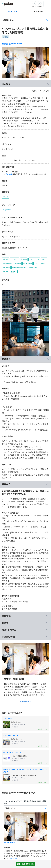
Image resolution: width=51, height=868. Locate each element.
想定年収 (9, 174)
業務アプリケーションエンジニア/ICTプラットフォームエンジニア (25, 771)
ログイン (34, 6)
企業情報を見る (25, 701)
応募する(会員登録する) (25, 864)
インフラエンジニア (11, 736)
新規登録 (40, 6)
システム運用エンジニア (12, 753)
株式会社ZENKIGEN (12, 43)
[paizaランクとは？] (47, 20)
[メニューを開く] (46, 4)
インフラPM (8, 719)
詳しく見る (14, 858)
